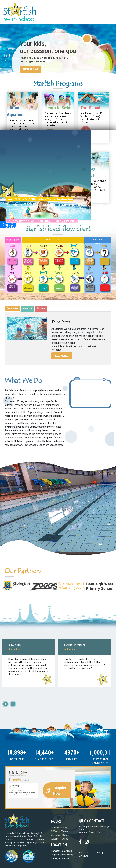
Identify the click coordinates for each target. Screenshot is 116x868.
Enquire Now (30, 69)
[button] (9, 49)
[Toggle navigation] (109, 12)
